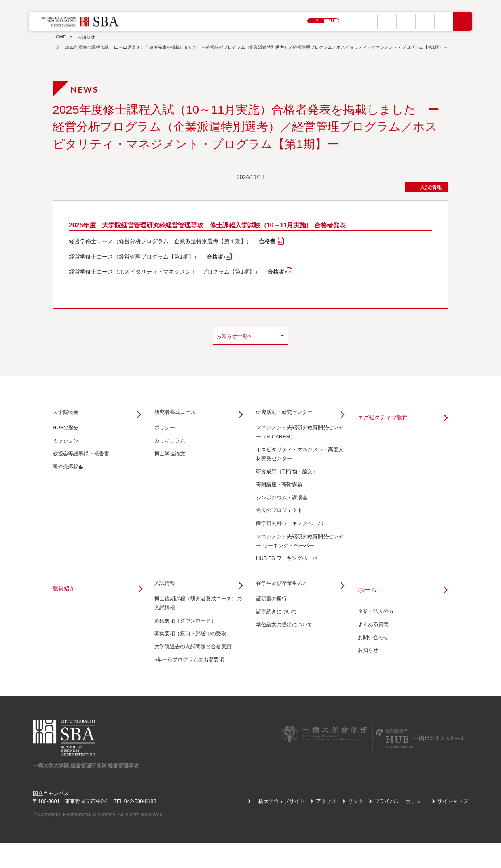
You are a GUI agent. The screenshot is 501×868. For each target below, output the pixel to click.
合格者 (267, 241)
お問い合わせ (373, 650)
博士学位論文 (170, 466)
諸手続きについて (277, 637)
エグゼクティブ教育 (386, 419)
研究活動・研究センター (291, 419)
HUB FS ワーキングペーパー (289, 571)
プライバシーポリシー (400, 826)
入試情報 (167, 602)
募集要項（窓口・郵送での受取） (193, 659)
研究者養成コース (180, 419)
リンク (356, 826)
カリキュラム (170, 453)
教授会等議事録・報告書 (81, 466)
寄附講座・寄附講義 (279, 497)
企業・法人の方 (376, 624)
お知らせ (368, 663)
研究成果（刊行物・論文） (287, 484)
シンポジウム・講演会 (282, 510)
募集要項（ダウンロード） (185, 646)
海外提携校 (65, 479)
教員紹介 (65, 602)
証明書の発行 (271, 624)
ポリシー (165, 440)
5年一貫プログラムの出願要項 (189, 685)
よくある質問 (373, 637)
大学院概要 (68, 419)
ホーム (367, 602)
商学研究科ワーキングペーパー (292, 536)
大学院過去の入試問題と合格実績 (193, 672)
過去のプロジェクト (279, 523)
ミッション (65, 453)
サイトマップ (453, 826)
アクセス (326, 826)
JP (316, 21)
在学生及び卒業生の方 (288, 602)
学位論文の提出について (284, 650)
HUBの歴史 (66, 440)
